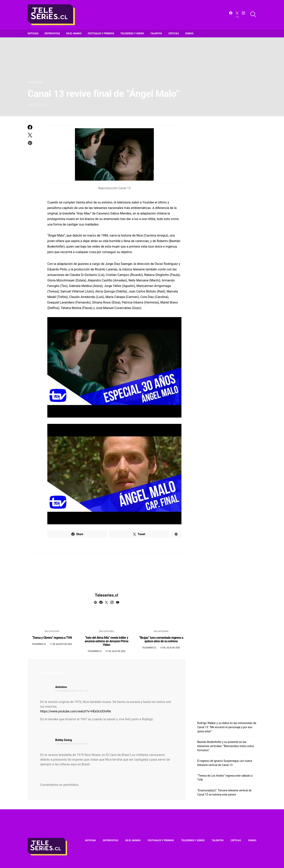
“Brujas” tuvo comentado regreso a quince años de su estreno (161, 639)
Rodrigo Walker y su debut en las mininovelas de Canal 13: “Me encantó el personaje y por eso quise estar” (227, 727)
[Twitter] (237, 15)
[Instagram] (243, 15)
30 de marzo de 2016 (38, 105)
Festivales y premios (101, 33)
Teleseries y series (132, 33)
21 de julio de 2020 (116, 651)
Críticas (174, 33)
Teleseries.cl (106, 595)
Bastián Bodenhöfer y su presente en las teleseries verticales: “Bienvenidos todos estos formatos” (226, 746)
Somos (189, 33)
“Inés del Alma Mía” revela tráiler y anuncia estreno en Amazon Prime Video (106, 641)
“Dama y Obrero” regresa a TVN (52, 638)
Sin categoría (35, 82)
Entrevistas (52, 33)
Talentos (156, 33)
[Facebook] (231, 15)
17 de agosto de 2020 (61, 644)
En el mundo (74, 33)
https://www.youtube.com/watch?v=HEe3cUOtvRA (76, 711)
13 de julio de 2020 (170, 648)
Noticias (33, 33)
